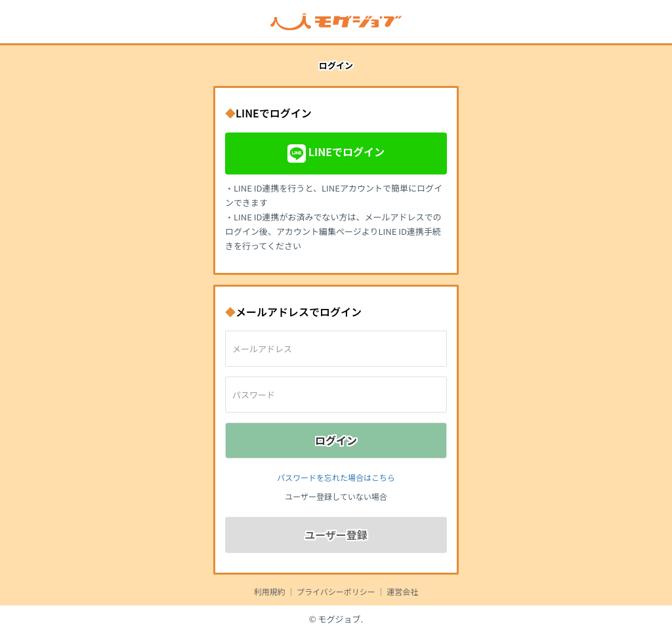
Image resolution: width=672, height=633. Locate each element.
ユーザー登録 (336, 535)
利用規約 (270, 591)
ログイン (336, 440)
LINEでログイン (336, 153)
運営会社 (402, 591)
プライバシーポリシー (336, 591)
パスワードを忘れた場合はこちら (336, 477)
